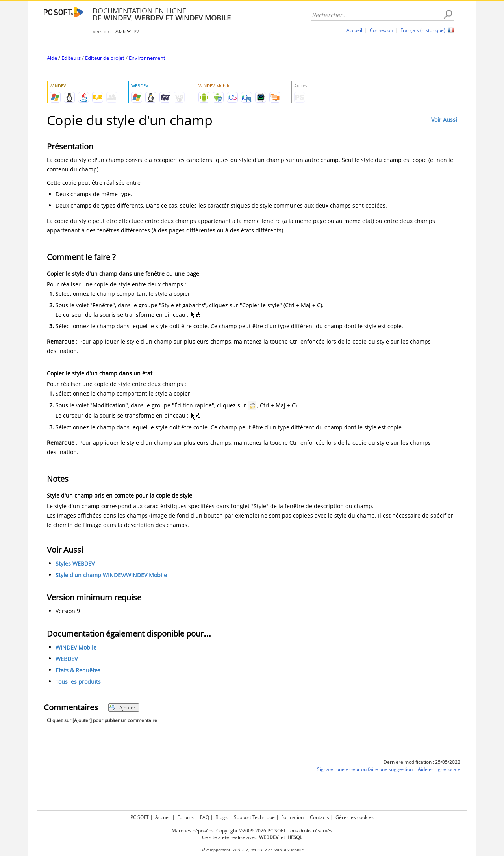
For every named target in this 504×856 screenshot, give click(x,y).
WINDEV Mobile (76, 647)
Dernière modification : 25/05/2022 (422, 762)
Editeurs (71, 58)
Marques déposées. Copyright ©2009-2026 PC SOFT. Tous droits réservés (252, 831)
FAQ (205, 817)
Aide (52, 58)
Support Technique (254, 817)
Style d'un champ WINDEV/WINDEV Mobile (111, 575)
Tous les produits (78, 682)
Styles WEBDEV (75, 564)
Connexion (381, 30)
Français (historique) (423, 30)
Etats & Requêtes (78, 670)
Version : (103, 31)
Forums (185, 817)
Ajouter (122, 708)
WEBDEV (67, 659)
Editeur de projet (105, 58)
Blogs (221, 817)
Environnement (147, 58)
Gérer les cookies (355, 817)
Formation (292, 817)
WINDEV (240, 850)
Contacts (320, 817)
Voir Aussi (444, 120)
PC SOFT (140, 817)
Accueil (354, 30)
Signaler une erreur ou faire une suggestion (365, 769)
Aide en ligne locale (439, 769)
